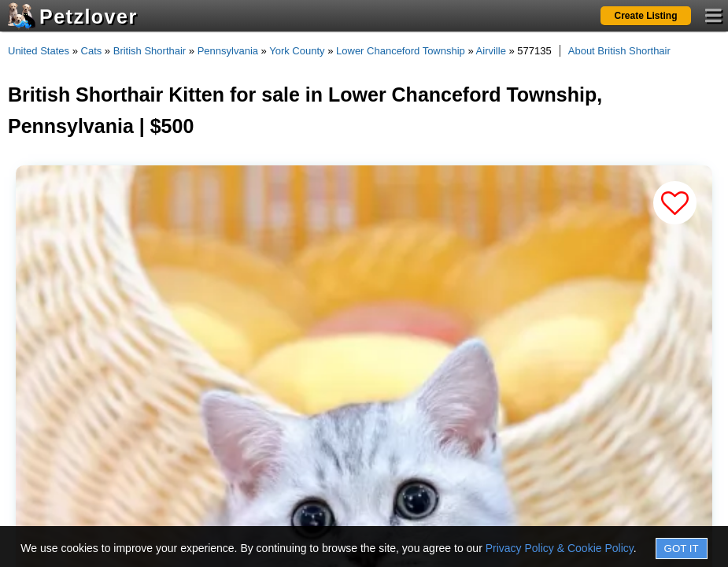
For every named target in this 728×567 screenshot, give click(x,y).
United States (39, 51)
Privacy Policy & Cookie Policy (560, 548)
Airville (491, 51)
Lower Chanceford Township (401, 51)
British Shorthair (150, 51)
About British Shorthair (619, 51)
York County (297, 51)
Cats (92, 51)
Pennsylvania (228, 51)
